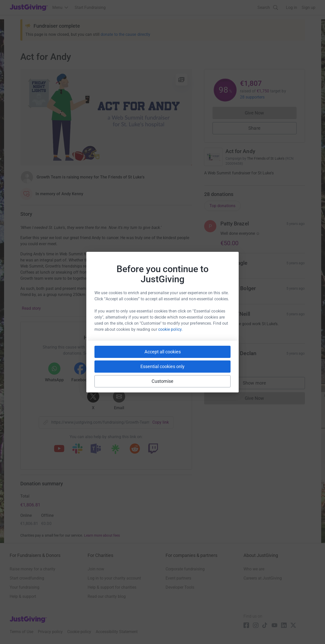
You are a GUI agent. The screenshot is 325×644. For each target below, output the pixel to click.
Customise (163, 381)
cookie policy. (170, 329)
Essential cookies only (162, 366)
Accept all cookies (163, 352)
